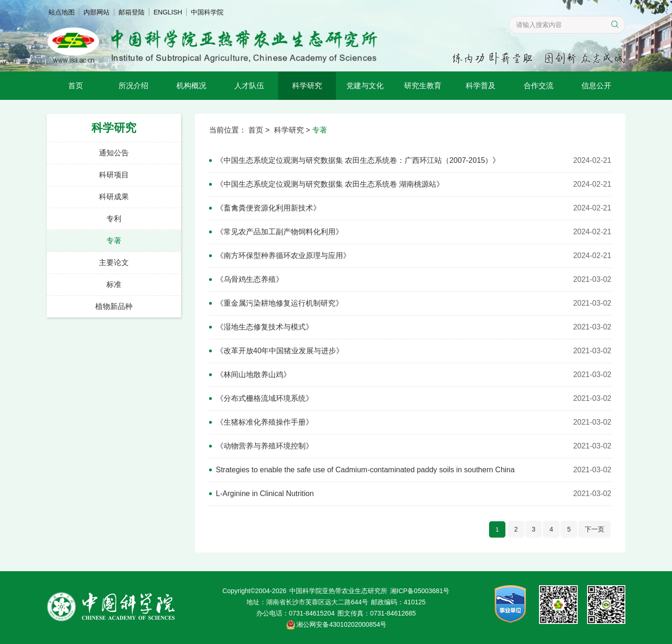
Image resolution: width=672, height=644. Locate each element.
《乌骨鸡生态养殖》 (250, 279)
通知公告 (114, 153)
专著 (114, 241)
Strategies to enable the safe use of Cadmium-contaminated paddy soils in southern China (365, 470)
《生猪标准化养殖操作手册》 (265, 422)
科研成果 (114, 197)
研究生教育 (423, 86)
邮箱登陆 (132, 12)
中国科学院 (207, 12)
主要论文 (114, 262)
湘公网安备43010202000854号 (341, 624)
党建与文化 (365, 86)
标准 (114, 284)
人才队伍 (249, 86)
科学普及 (481, 86)
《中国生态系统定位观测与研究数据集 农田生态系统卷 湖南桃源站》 (330, 184)
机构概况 (191, 86)
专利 (114, 219)
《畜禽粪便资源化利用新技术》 (268, 208)
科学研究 (307, 86)
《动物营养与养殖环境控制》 (265, 446)
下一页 (595, 529)
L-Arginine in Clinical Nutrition (265, 493)
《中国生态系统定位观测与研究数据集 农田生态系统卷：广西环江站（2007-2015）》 (358, 160)
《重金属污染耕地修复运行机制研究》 (280, 303)
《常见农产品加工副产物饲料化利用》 (280, 232)
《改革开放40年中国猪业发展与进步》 (280, 351)
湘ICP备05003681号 (420, 591)
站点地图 (62, 12)
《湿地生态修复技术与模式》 (265, 327)
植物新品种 (114, 306)
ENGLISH (168, 12)
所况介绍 (133, 86)
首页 (76, 86)
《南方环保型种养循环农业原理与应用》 (283, 255)
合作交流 (539, 86)
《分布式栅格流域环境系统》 (265, 398)
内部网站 (97, 12)
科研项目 (114, 175)
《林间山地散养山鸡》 (253, 374)
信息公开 (596, 86)
